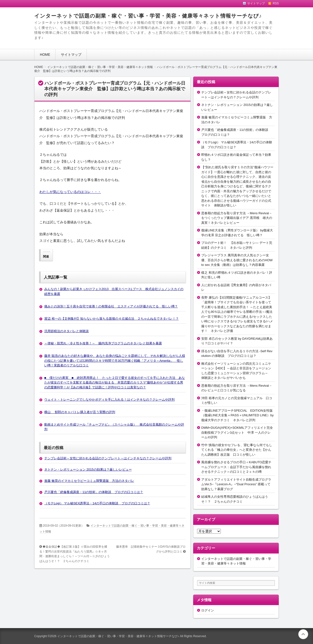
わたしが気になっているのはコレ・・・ (70, 192)
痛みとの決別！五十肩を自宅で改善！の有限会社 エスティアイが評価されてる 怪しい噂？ (111, 306)
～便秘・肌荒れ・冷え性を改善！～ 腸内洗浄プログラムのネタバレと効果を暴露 (103, 343)
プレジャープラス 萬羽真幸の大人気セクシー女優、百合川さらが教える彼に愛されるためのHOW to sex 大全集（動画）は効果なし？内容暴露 (237, 260)
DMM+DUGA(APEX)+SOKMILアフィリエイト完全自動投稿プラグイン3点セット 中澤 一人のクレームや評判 (237, 432)
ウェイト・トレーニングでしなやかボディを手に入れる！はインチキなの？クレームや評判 (109, 400)
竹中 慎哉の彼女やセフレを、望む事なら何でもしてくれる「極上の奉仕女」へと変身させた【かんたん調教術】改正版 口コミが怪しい (237, 450)
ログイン (208, 610)
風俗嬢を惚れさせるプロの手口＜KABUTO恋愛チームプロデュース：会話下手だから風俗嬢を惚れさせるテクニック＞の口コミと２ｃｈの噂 (236, 467)
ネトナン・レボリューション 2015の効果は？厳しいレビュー (88, 469)
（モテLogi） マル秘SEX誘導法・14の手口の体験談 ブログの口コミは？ (97, 503)
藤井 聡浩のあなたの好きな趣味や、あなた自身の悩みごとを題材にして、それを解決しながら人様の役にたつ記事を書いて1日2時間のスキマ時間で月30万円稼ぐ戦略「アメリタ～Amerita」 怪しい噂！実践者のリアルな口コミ (115, 361)
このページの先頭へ (303, 634)
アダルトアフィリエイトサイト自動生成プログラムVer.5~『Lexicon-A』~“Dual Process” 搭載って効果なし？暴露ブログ (236, 484)
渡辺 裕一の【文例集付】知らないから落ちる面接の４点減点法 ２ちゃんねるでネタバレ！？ (112, 319)
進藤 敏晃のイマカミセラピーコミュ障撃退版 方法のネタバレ (89, 481)
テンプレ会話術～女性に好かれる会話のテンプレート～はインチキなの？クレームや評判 (108, 458)
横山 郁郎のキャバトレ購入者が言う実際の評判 (80, 412)
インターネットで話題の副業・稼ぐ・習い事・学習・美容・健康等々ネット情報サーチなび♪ (148, 16)
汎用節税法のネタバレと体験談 (67, 331)
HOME (45, 55)
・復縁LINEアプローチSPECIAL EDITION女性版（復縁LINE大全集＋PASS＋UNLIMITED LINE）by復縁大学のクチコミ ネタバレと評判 (237, 415)
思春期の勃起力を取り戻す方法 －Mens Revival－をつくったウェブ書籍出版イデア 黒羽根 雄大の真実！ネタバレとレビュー (237, 218)
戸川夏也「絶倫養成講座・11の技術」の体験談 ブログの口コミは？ (94, 492)
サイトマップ (71, 55)
